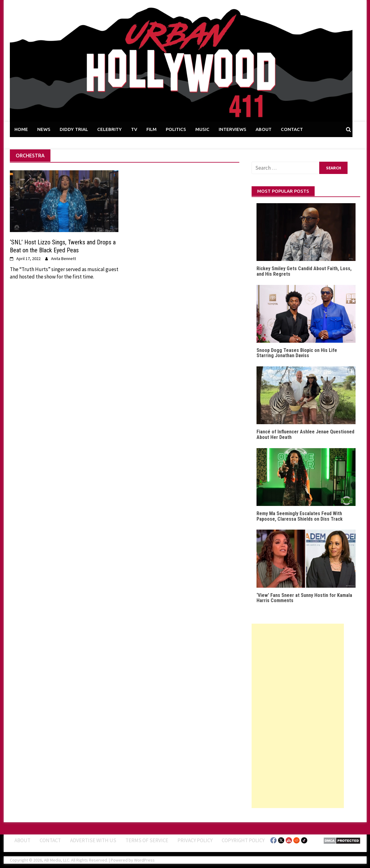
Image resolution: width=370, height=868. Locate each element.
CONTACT (292, 129)
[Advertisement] (298, 716)
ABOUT (264, 129)
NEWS (44, 129)
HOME (21, 129)
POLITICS (176, 129)
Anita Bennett (64, 258)
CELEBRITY (109, 129)
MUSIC (202, 129)
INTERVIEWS (233, 129)
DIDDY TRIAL (74, 129)
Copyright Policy (243, 840)
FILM (151, 129)
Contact (50, 840)
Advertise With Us (93, 840)
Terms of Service (147, 840)
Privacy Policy (195, 840)
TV (134, 129)
